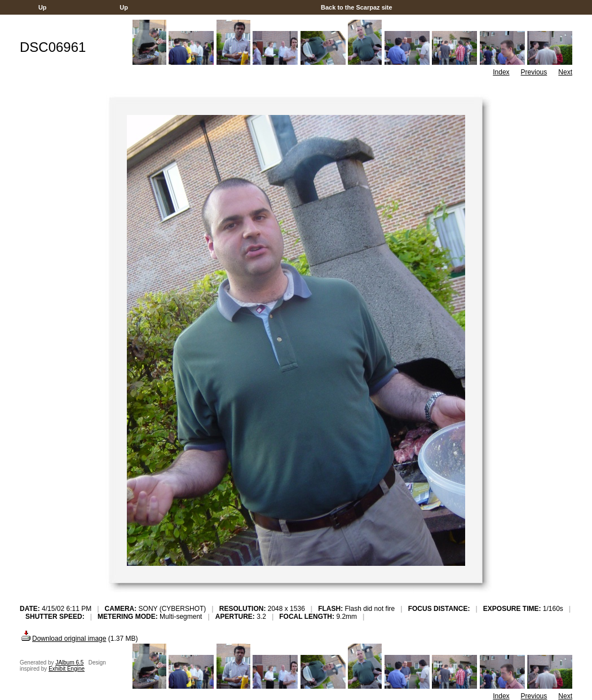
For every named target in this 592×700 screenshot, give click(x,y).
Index (501, 72)
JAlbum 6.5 (69, 663)
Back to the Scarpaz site (357, 7)
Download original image (63, 639)
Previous (534, 72)
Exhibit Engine (67, 669)
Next (565, 72)
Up (43, 7)
